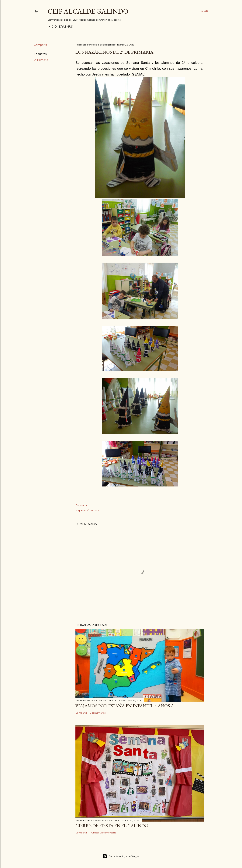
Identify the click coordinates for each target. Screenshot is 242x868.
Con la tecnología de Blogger (121, 856)
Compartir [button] (40, 45)
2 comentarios (98, 713)
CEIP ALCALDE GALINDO (88, 11)
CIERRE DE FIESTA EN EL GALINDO (112, 826)
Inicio (52, 27)
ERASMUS (66, 27)
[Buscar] (202, 11)
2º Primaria (41, 60)
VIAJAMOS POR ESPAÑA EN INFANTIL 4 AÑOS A (125, 706)
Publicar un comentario (103, 833)
